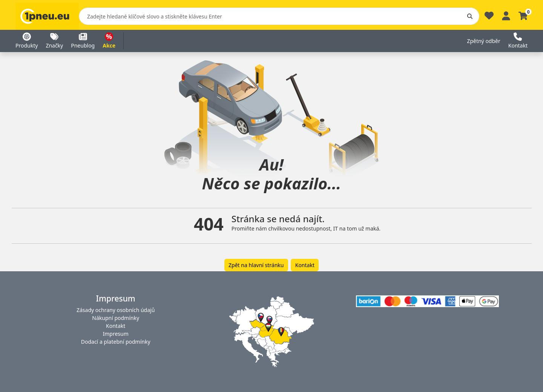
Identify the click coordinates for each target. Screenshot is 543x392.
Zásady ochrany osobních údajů (116, 310)
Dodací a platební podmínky (116, 342)
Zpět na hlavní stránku (256, 265)
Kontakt (305, 265)
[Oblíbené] (489, 18)
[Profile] (506, 15)
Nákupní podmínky (116, 318)
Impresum (116, 334)
